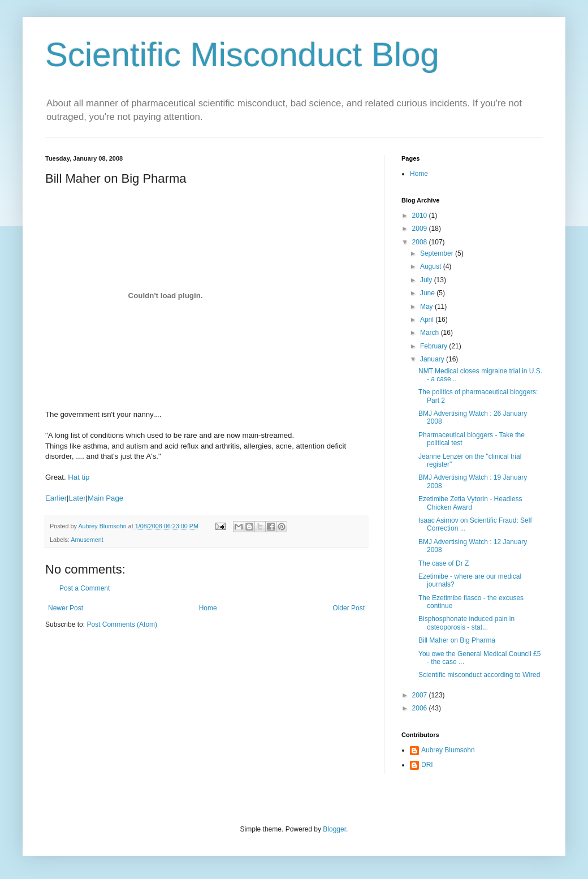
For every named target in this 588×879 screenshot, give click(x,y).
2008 (421, 242)
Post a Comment (85, 588)
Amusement (87, 540)
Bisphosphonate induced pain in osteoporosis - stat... (466, 623)
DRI (427, 765)
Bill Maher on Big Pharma (457, 640)
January (433, 359)
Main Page (105, 498)
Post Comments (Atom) (122, 624)
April (428, 320)
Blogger (334, 829)
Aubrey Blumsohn (448, 750)
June (428, 293)
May (427, 307)
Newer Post (66, 608)
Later (77, 498)
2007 (421, 695)
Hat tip (79, 477)
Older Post (349, 608)
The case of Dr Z (444, 563)
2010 (421, 216)
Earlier (56, 498)
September (438, 253)
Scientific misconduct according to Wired (479, 675)
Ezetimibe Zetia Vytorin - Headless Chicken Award (470, 503)
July (427, 280)
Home (208, 608)
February (434, 346)
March (431, 333)
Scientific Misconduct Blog (242, 55)
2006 (421, 708)
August (432, 266)
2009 (421, 229)
